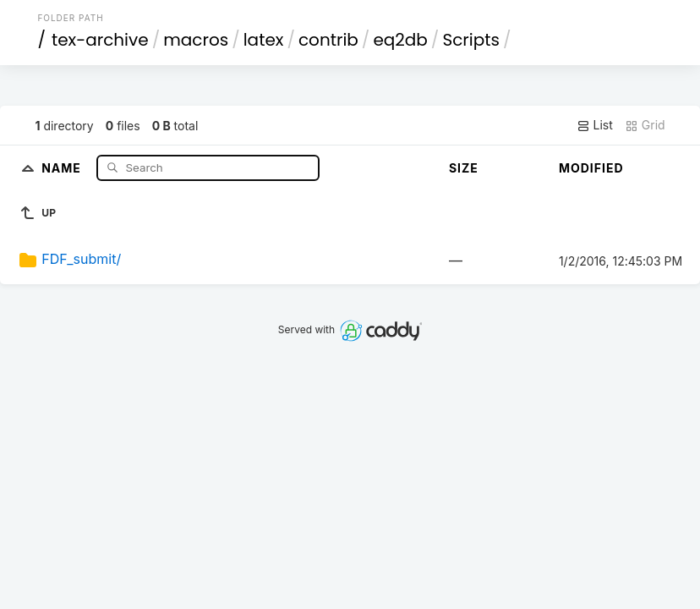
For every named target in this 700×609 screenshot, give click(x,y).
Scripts (471, 40)
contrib (328, 40)
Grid (645, 125)
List (595, 125)
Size (464, 168)
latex (264, 40)
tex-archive (100, 40)
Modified (591, 168)
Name (63, 167)
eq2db (400, 40)
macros (196, 40)
